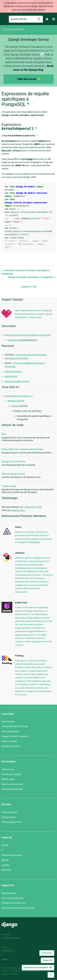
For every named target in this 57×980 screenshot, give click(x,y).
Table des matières (13, 371)
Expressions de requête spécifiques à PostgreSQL (28, 335)
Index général (11, 376)
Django (4, 19)
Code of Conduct (9, 741)
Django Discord (9, 817)
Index (4, 449)
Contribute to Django (11, 774)
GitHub (5, 845)
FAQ (4, 434)
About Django (8, 722)
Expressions (23, 340)
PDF (34, 507)
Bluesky (5, 860)
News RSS (6, 870)
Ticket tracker (9, 486)
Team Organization (10, 731)
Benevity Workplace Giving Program (18, 908)
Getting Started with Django (15, 726)
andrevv (9, 959)
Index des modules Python (17, 381)
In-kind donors (11, 938)
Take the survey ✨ (29, 79)
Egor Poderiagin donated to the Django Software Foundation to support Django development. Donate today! (34, 314)
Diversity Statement (11, 746)
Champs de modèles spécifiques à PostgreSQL (32, 277)
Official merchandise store (14, 903)
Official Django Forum (13, 474)
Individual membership (12, 789)
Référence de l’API (16, 401)
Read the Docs (18, 510)
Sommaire (38, 449)
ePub (39, 507)
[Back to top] (51, 975)
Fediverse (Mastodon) (12, 855)
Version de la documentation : (38, 968)
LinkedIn (6, 865)
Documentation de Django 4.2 (19, 396)
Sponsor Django (9, 893)
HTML (27, 507)
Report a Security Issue (12, 784)
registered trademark (31, 971)
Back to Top (29, 287)
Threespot (9, 951)
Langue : (47, 960)
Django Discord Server (13, 462)
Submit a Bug (8, 779)
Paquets (19, 406)
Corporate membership (12, 898)
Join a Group (8, 769)
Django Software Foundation (15, 736)
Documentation (13, 29)
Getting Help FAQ (10, 812)
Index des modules (18, 449)
